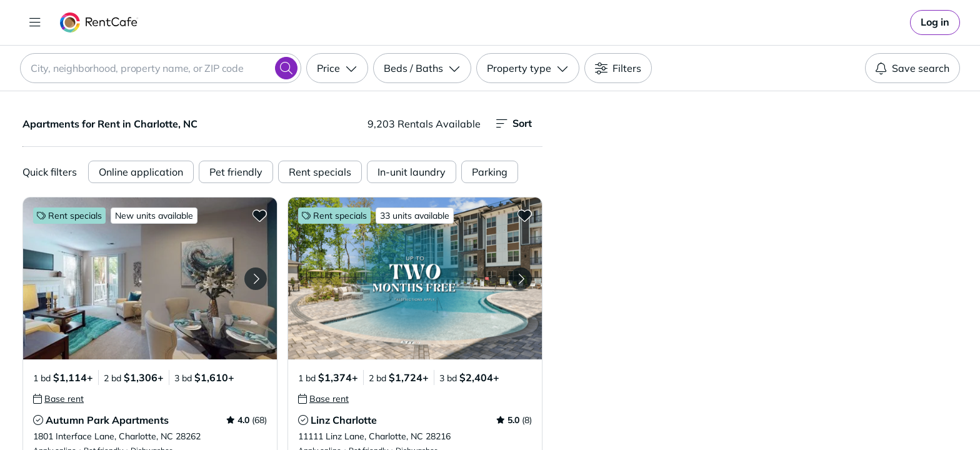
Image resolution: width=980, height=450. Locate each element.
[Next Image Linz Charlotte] (521, 279)
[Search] (286, 68)
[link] (935, 22)
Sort (514, 123)
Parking (490, 172)
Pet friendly (236, 172)
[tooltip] (58, 399)
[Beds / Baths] (422, 68)
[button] (150, 278)
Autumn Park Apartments (107, 420)
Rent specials (320, 172)
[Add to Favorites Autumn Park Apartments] (259, 215)
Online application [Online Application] (141, 172)
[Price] (337, 68)
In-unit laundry (412, 172)
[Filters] (618, 68)
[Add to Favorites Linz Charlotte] (524, 215)
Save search (912, 68)
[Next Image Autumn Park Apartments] (256, 279)
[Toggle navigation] (35, 22)
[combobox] (161, 68)
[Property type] (528, 68)
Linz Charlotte (344, 420)
